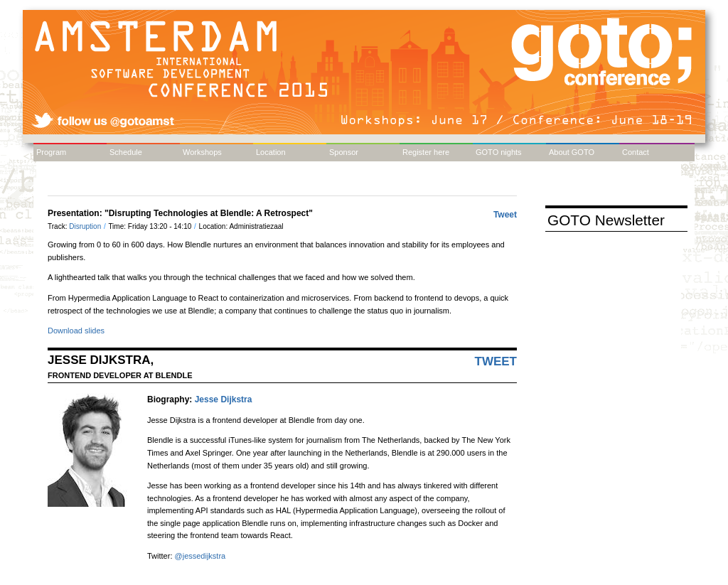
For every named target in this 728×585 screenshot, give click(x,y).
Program (51, 152)
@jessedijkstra (200, 556)
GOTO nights (499, 152)
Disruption (86, 226)
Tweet (505, 215)
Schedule (126, 152)
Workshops (202, 152)
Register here (426, 152)
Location (271, 152)
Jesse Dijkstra (224, 399)
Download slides (76, 331)
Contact (636, 152)
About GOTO (572, 152)
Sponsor (344, 152)
